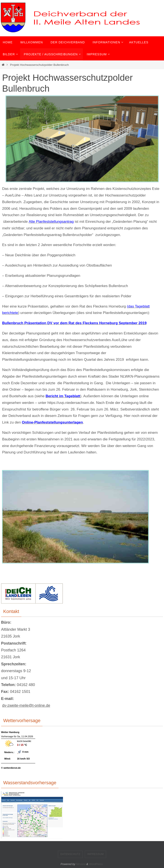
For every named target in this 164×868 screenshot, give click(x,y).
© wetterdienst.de (11, 768)
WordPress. (96, 864)
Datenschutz (70, 854)
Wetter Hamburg (10, 732)
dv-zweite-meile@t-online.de (26, 705)
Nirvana (81, 864)
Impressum (95, 854)
